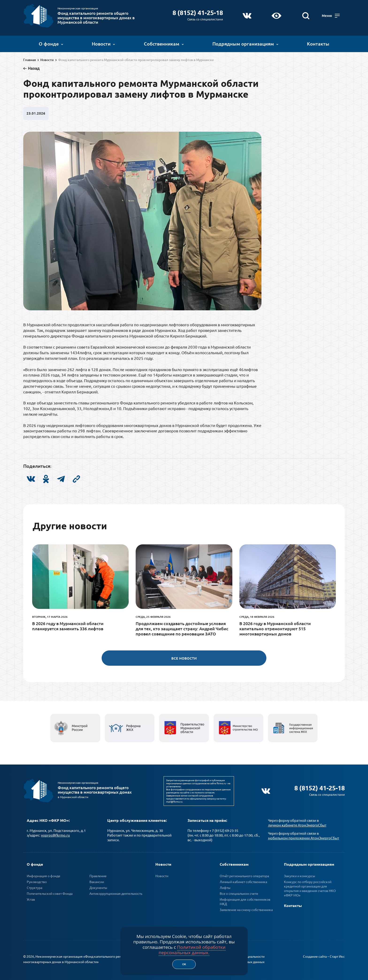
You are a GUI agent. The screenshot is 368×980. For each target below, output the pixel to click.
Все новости (184, 658)
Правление (98, 875)
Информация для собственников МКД (245, 901)
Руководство (37, 881)
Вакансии (97, 881)
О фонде (51, 43)
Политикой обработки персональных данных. (192, 950)
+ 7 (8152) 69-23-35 (224, 830)
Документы (98, 887)
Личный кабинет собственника (243, 881)
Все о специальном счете (239, 893)
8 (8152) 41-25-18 (197, 12)
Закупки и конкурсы (300, 875)
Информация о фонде (44, 875)
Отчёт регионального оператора (244, 875)
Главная (30, 60)
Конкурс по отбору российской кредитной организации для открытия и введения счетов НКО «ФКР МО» (310, 888)
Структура (34, 887)
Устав (31, 899)
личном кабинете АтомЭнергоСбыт (297, 824)
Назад (34, 68)
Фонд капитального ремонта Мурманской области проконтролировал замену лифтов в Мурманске (136, 60)
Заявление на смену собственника (246, 909)
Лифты (225, 887)
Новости (103, 43)
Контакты (318, 43)
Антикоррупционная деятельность (116, 893)
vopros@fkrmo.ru (56, 835)
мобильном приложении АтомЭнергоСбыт (304, 837)
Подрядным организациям (245, 43)
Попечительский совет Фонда (50, 893)
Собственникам (164, 43)
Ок (184, 964)
